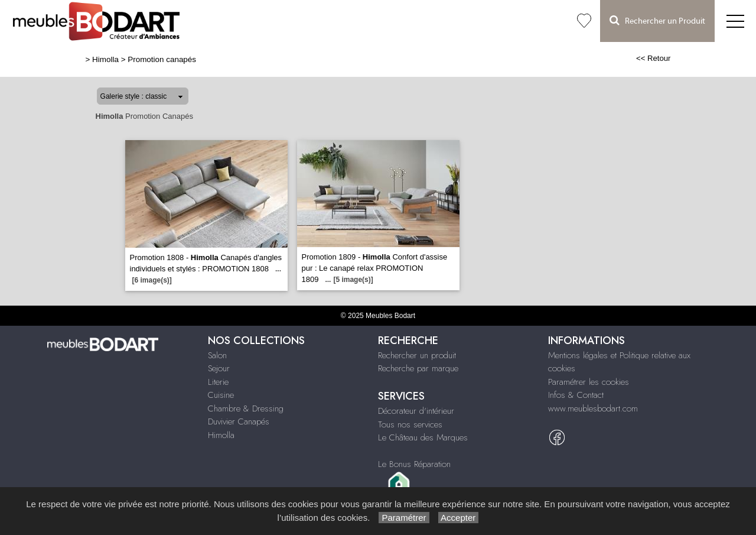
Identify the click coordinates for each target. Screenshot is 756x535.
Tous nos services (410, 424)
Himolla (105, 59)
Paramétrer (404, 518)
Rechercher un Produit (657, 20)
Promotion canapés (162, 59)
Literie (218, 382)
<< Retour (654, 58)
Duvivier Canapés (239, 421)
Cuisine (221, 395)
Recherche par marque (418, 368)
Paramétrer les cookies (589, 382)
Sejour (219, 368)
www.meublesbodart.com (593, 408)
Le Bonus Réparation (414, 464)
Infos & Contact (576, 395)
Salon (217, 355)
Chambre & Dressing (246, 408)
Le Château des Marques (423, 437)
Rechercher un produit (417, 355)
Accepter (459, 518)
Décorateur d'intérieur (416, 411)
